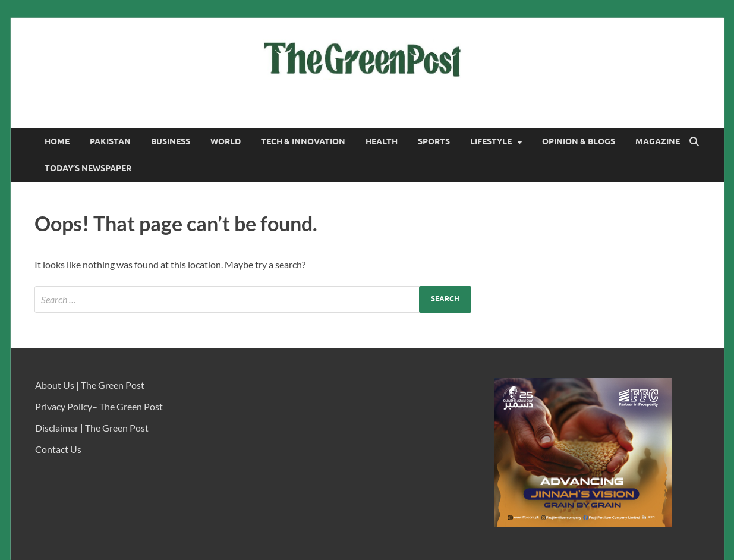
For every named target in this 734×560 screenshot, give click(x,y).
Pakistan (110, 141)
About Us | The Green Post (90, 385)
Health (382, 141)
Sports (434, 141)
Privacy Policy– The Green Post (99, 406)
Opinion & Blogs (579, 141)
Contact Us (58, 449)
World (226, 141)
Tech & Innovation (303, 141)
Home (57, 141)
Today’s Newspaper (88, 168)
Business (171, 141)
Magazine (658, 141)
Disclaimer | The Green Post (92, 428)
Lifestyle (491, 141)
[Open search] (694, 142)
